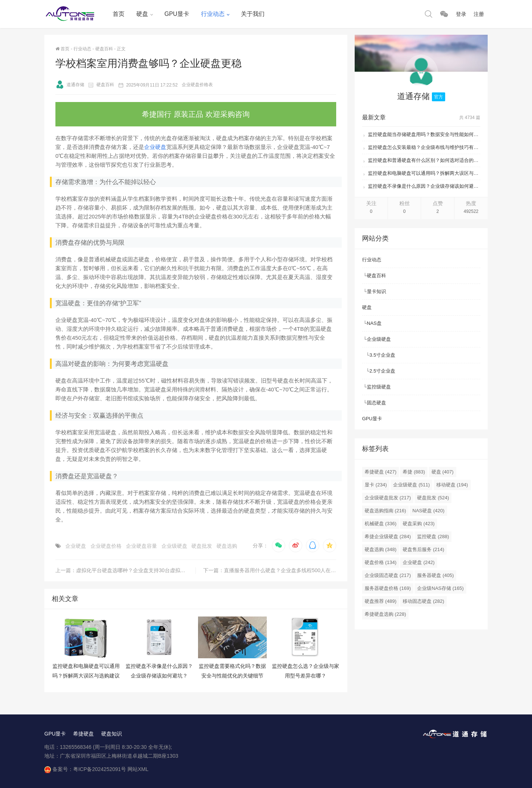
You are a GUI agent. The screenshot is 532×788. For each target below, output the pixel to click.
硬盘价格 (381, 562)
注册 (479, 14)
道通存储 (70, 85)
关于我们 (253, 14)
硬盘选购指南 (385, 511)
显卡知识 (376, 291)
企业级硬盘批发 (388, 498)
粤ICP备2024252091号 (100, 769)
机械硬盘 (381, 524)
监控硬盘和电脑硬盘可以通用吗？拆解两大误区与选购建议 (424, 173)
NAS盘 (374, 323)
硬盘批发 (202, 546)
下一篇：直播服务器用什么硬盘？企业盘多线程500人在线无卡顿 (270, 570)
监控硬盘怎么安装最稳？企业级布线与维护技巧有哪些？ (424, 147)
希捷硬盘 (381, 472)
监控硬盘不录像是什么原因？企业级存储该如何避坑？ (424, 186)
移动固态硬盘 (423, 601)
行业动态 (213, 14)
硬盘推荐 (381, 601)
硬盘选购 (227, 546)
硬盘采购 (419, 524)
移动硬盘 (452, 485)
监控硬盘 (433, 536)
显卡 (376, 485)
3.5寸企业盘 (382, 355)
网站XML (138, 769)
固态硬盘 (376, 403)
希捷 (414, 472)
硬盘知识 (112, 734)
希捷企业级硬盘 (388, 536)
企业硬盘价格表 (197, 85)
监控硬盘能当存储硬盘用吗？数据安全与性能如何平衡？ (424, 134)
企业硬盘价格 (106, 546)
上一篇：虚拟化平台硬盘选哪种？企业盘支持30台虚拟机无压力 (126, 570)
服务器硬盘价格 (388, 588)
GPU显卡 (177, 14)
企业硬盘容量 (141, 546)
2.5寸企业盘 (382, 371)
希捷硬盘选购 (385, 614)
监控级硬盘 (379, 387)
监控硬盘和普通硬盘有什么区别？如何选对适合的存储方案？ (424, 160)
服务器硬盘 (435, 575)
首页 (119, 14)
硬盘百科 (104, 49)
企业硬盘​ (76, 546)
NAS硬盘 (428, 511)
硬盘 (142, 14)
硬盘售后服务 (423, 549)
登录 (461, 14)
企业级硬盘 (174, 546)
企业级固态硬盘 (388, 575)
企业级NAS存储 (440, 588)
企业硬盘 (155, 147)
